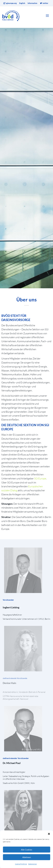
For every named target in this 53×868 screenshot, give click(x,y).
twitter (44, 3)
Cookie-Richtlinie (21, 864)
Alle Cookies (27, 850)
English (22, 3)
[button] (49, 834)
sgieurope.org (10, 3)
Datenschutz (32, 864)
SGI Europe (40, 478)
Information (32, 3)
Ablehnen (27, 857)
